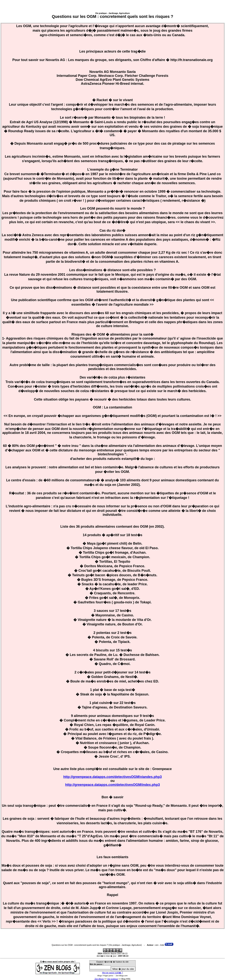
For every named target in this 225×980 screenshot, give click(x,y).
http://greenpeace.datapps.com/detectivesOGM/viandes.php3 (112, 777)
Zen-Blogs (99, 979)
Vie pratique (113, 979)
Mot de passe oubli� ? (113, 973)
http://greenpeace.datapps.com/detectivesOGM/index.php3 (112, 785)
